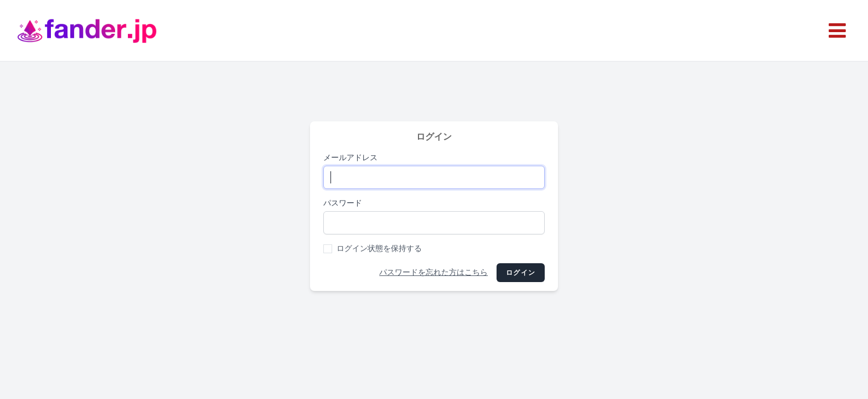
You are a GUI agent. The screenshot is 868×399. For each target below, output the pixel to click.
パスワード (343, 203)
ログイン (521, 273)
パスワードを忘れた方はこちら (433, 272)
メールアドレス (350, 158)
